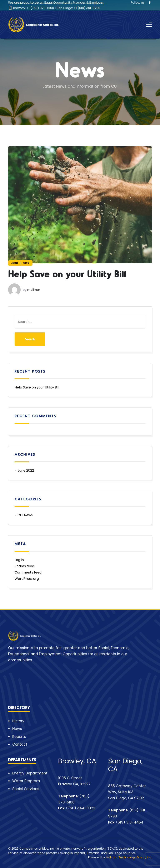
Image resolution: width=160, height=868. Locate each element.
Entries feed (24, 566)
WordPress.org (27, 579)
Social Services (26, 789)
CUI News (25, 515)
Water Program (26, 781)
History (18, 721)
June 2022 (26, 470)
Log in (19, 560)
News (17, 729)
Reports (19, 737)
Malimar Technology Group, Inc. (129, 857)
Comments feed (28, 572)
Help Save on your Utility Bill (67, 273)
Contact (20, 744)
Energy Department (30, 773)
